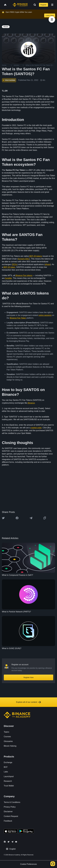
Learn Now (50, 15)
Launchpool (9, 776)
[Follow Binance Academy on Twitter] (9, 842)
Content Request (11, 816)
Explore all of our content (28, 702)
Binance (31, 403)
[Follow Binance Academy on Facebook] (5, 842)
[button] (52, 5)
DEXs (15, 264)
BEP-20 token (9, 267)
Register (43, 5)
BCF (6, 767)
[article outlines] (52, 19)
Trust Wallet (9, 786)
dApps (48, 264)
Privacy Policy (10, 807)
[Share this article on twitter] (3, 518)
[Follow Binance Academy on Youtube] (16, 842)
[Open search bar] (34, 5)
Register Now (28, 677)
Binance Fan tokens (24, 275)
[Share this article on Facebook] (17, 518)
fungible (9, 278)
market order (36, 428)
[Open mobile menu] (52, 5)
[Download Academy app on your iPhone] (11, 832)
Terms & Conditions (12, 802)
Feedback (8, 821)
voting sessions (45, 315)
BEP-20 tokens (36, 256)
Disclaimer (8, 812)
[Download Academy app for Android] (26, 832)
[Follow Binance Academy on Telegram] (12, 842)
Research (8, 781)
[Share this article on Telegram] (31, 518)
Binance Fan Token (18, 318)
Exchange (8, 762)
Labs (6, 772)
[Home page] (20, 5)
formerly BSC (24, 259)
